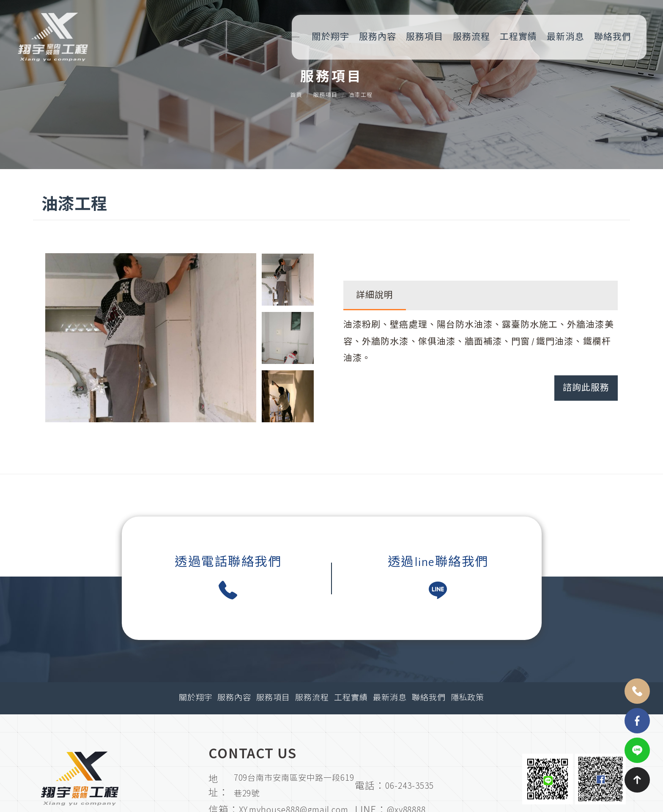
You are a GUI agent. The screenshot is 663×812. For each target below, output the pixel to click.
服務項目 (425, 37)
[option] (151, 338)
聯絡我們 (613, 37)
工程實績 (518, 37)
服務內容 (378, 37)
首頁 (296, 100)
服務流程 (471, 37)
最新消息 (565, 37)
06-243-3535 (410, 785)
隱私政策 (468, 698)
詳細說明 (375, 295)
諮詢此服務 (586, 388)
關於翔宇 (330, 37)
